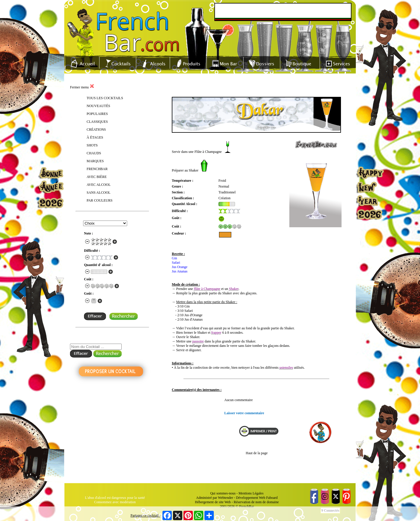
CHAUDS (94, 153)
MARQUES (95, 161)
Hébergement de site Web (213, 502)
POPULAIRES (97, 114)
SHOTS (92, 145)
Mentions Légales (251, 493)
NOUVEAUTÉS (98, 106)
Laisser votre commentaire (244, 413)
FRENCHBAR (97, 169)
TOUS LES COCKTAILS (105, 98)
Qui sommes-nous (223, 493)
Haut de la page (257, 453)
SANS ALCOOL (99, 193)
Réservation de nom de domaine (256, 502)
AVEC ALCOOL (99, 185)
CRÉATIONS (96, 130)
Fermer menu (82, 87)
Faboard (272, 498)
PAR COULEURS (100, 200)
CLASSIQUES (97, 122)
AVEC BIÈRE (97, 177)
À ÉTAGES (95, 137)
